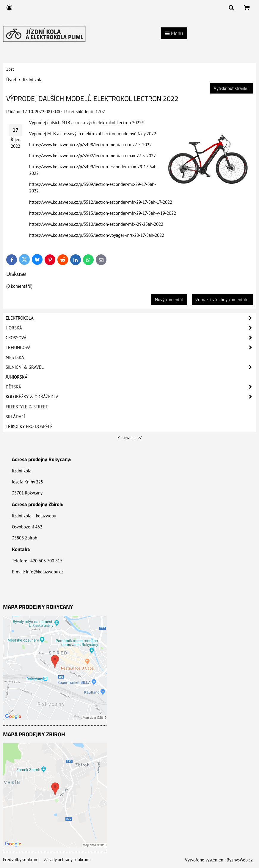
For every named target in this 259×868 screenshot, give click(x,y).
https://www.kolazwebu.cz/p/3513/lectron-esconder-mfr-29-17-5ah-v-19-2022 (103, 213)
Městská (15, 357)
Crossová (131, 338)
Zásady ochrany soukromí (67, 860)
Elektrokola (131, 318)
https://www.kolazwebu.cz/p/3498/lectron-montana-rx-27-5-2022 (90, 145)
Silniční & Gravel (131, 367)
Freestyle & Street (27, 407)
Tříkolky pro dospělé (29, 426)
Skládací (15, 417)
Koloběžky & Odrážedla (131, 397)
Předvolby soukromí (21, 860)
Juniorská (17, 377)
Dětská (131, 387)
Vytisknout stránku (231, 88)
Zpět (10, 69)
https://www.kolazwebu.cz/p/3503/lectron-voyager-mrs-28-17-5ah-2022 (97, 235)
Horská (131, 328)
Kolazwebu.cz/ (129, 438)
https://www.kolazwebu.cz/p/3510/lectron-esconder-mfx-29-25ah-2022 (96, 224)
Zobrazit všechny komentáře (222, 300)
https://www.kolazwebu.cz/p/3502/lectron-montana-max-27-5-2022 (92, 156)
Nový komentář (169, 300)
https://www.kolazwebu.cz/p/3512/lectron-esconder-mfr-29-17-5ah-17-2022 (101, 202)
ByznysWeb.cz (240, 860)
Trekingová (131, 348)
